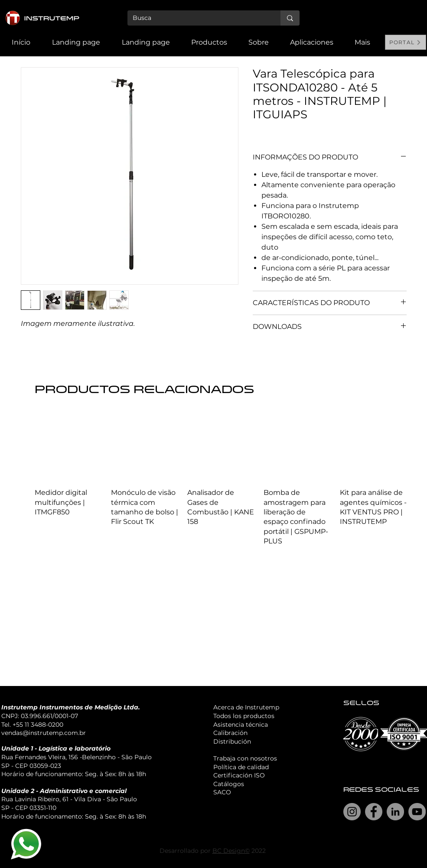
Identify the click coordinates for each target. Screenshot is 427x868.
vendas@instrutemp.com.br (44, 733)
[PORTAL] (406, 42)
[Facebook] (374, 812)
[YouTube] (417, 812)
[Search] (417, 28)
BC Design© (231, 851)
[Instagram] (352, 812)
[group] (221, 480)
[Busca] (197, 18)
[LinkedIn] (395, 812)
